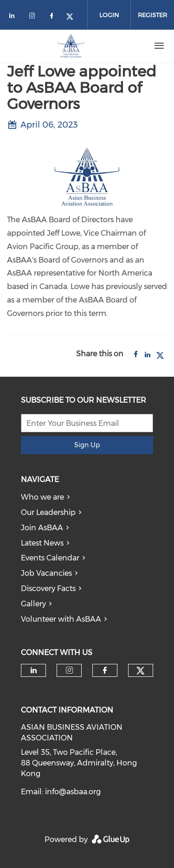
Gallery (33, 604)
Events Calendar (50, 558)
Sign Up (87, 445)
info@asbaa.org (73, 792)
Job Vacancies (46, 573)
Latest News (42, 543)
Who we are (42, 497)
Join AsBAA (42, 528)
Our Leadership (48, 512)
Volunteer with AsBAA (61, 619)
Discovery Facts (48, 588)
